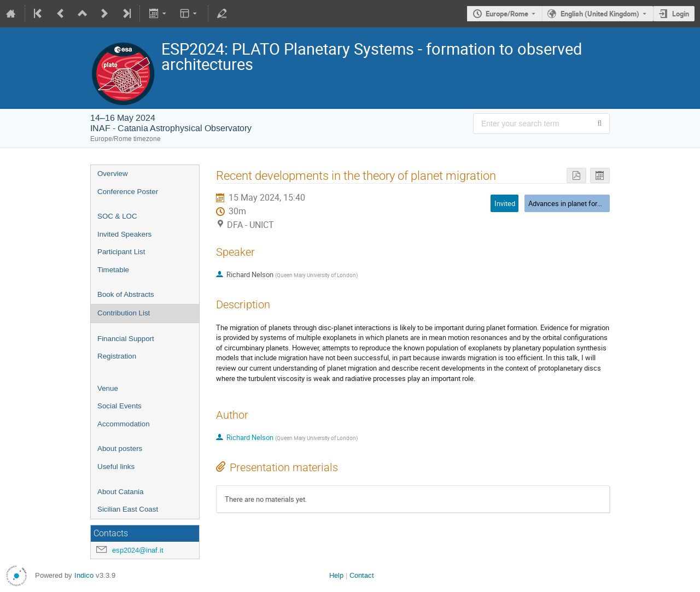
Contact (362, 575)
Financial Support (126, 339)
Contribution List (124, 313)
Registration (117, 356)
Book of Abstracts (126, 294)
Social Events (119, 406)
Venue (108, 388)
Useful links (116, 467)
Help (336, 575)
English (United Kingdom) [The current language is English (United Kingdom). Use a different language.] (600, 14)
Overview (113, 174)
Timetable (113, 270)
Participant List (121, 252)
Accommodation (124, 424)
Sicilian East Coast (128, 509)
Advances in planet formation (573, 203)
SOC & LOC (117, 216)
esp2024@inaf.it (138, 550)
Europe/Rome (507, 14)
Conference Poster (128, 192)
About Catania (120, 492)
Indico (84, 575)
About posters (120, 449)
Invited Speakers (124, 234)
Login (681, 14)
